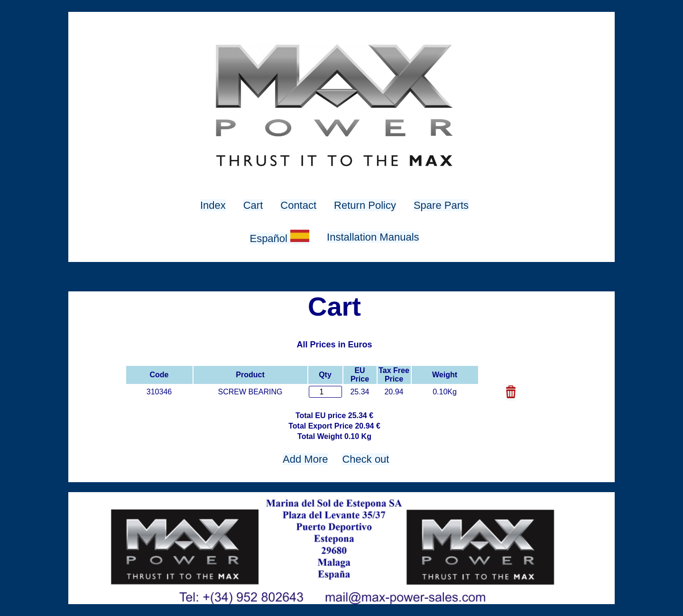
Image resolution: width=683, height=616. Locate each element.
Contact (298, 205)
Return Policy (365, 205)
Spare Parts (441, 205)
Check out (365, 459)
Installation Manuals (373, 237)
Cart (253, 205)
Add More (305, 459)
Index (213, 205)
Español (279, 238)
